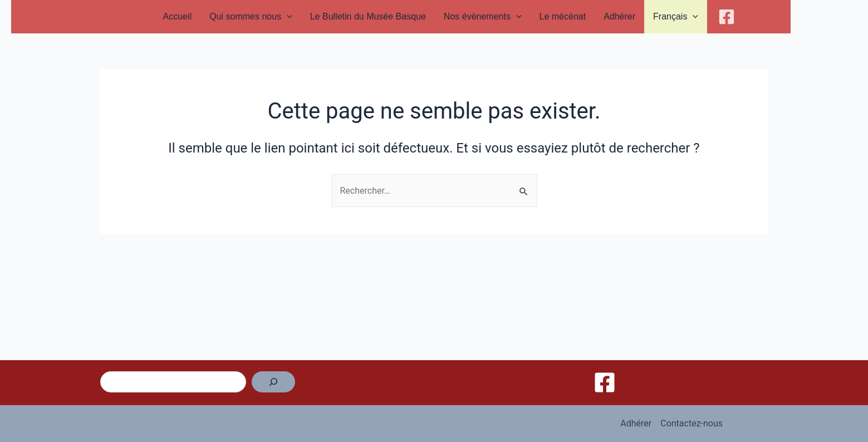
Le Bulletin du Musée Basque (368, 16)
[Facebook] (727, 17)
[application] (287, 17)
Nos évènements (483, 17)
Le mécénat (563, 16)
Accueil (178, 16)
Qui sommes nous (251, 17)
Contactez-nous (692, 423)
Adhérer (619, 16)
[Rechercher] (273, 382)
